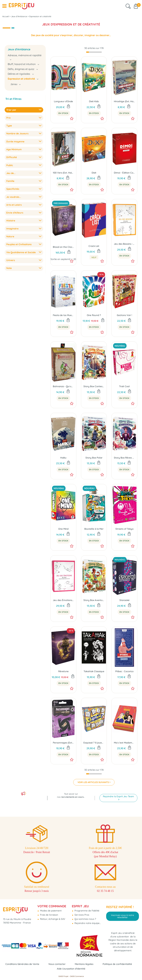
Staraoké (124, 600)
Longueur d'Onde (63, 101)
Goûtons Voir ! (124, 315)
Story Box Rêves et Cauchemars (124, 458)
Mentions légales (84, 964)
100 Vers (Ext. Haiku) (63, 173)
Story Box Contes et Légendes (94, 386)
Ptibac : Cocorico (124, 671)
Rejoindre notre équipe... (87, 923)
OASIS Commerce (77, 976)
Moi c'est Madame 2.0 (124, 743)
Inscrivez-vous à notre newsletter (123, 916)
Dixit (94, 173)
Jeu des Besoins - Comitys (124, 244)
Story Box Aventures (94, 600)
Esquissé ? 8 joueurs (94, 743)
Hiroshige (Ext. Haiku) (124, 101)
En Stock (63, 113)
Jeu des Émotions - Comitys (63, 600)
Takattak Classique (94, 671)
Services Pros (82, 915)
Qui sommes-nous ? (85, 919)
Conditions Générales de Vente (22, 964)
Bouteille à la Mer (94, 529)
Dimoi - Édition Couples (124, 173)
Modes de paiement (50, 911)
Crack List (94, 246)
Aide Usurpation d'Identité (71, 969)
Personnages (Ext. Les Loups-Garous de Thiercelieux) (63, 743)
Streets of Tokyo (124, 529)
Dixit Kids (94, 101)
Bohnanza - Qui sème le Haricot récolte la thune (63, 386)
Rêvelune (63, 671)
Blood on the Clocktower (63, 247)
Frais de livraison (49, 915)
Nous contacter (57, 964)
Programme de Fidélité (87, 911)
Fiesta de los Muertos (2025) (63, 315)
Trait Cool (124, 386)
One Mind (63, 529)
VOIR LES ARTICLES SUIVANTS (93, 782)
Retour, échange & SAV (52, 919)
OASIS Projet (63, 976)
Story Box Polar (94, 458)
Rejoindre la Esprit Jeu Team (118, 796)
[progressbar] (94, 52)
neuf (94, 257)
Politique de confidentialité (117, 964)
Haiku (63, 458)
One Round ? (94, 315)
